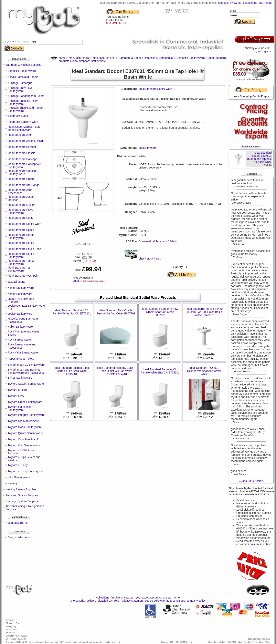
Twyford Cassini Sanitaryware (26, 384)
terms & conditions (174, 601)
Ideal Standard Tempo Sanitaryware (21, 262)
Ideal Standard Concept (22, 159)
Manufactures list (18, 523)
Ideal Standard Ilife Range (24, 185)
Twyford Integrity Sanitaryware (26, 415)
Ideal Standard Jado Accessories (20, 191)
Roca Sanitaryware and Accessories (22, 346)
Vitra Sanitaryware (19, 477)
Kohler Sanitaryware (20, 294)
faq (261, 3)
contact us (251, 3)
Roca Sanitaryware (19, 340)
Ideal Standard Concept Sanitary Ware (22, 172)
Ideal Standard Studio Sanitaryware (21, 255)
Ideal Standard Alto (19, 135)
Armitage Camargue (20, 83)
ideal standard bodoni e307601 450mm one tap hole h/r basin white (259, 157)
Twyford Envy (16, 396)
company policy (196, 601)
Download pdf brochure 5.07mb (158, 241)
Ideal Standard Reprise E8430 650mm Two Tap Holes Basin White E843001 (204, 312)
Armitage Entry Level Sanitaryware (20, 89)
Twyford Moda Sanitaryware (25, 427)
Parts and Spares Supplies (22, 495)
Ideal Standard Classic (21, 153)
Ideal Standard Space (21, 230)
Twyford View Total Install (23, 439)
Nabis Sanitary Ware (20, 327)
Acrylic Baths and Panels (23, 77)
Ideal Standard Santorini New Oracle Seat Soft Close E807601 (160, 312)
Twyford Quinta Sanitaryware (25, 433)
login (257, 51)
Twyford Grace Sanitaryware (25, 402)
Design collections (19, 537)
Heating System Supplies (21, 489)
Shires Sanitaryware (20, 378)
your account (144, 598)
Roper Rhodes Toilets (21, 359)
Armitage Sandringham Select (26, 96)
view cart (237, 3)
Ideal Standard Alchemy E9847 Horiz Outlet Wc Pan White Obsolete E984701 (116, 371)
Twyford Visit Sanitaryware (24, 445)
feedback (224, 3)
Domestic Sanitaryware (22, 71)
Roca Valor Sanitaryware (23, 353)
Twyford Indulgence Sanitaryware (20, 408)
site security (78, 601)
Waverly (13, 483)
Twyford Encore (17, 390)
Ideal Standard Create (21, 179)
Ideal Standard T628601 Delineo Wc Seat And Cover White (204, 371)
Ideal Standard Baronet (22, 147)
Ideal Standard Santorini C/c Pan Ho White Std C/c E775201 (72, 312)
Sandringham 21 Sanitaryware (26, 365)
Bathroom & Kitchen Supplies (23, 65)
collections (103, 598)
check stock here (149, 259)
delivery (91, 601)
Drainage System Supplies (22, 501)
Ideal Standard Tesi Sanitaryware (19, 269)
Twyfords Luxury (18, 465)
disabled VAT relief (109, 601)
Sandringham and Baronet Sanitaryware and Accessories (26, 371)
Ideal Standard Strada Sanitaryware (21, 236)
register (266, 51)
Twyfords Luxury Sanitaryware (26, 471)
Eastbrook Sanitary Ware (23, 122)
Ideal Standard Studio (21, 243)
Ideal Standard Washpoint (23, 276)
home (269, 3)
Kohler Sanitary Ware (21, 288)
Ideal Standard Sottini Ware (24, 224)
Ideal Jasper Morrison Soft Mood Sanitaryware (24, 128)
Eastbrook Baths (18, 116)
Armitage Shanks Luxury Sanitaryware (23, 102)
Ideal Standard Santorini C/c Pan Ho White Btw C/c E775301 (160, 371)
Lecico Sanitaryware (20, 314)
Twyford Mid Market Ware (23, 421)
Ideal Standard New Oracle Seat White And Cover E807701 (116, 312)
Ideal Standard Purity (21, 218)
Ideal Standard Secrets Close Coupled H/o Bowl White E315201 (72, 371)
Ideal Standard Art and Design (26, 141)
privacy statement (133, 601)
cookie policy (153, 601)
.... (251, 481)
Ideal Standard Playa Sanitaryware (20, 211)
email (76, 281)
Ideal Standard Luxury (21, 205)
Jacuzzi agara (16, 282)
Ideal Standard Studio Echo (24, 249)
